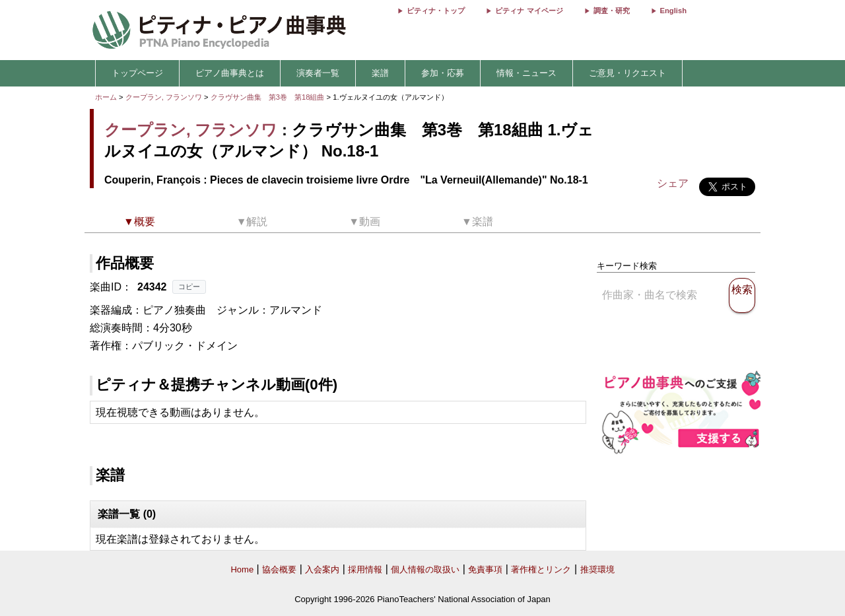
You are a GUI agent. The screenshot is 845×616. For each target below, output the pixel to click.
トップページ (137, 73)
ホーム (106, 97)
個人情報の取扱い (425, 569)
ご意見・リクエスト (627, 73)
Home (242, 569)
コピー (189, 287)
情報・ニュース (526, 73)
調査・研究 (612, 11)
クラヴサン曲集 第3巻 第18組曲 (269, 97)
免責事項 (485, 569)
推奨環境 (597, 569)
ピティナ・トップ (436, 11)
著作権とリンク (541, 569)
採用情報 (365, 569)
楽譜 (380, 73)
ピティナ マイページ (529, 11)
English (673, 11)
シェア (673, 183)
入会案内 (322, 569)
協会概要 (279, 569)
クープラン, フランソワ (164, 97)
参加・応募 (443, 73)
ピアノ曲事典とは (230, 73)
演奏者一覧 (318, 73)
